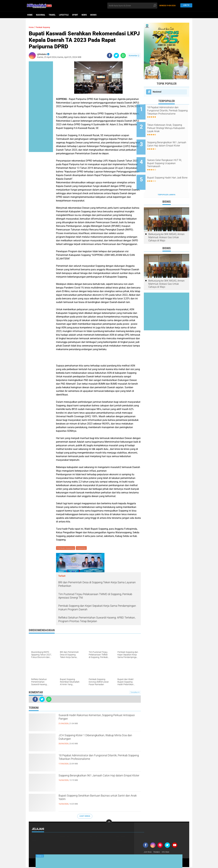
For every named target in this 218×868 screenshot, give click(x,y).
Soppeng (82, 548)
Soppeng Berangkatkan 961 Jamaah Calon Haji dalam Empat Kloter (99, 779)
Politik (64, 841)
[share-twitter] (116, 56)
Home (30, 15)
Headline (64, 837)
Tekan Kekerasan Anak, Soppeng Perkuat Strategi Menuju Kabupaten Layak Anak (168, 126)
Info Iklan (168, 853)
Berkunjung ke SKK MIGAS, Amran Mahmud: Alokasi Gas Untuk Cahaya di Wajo (166, 226)
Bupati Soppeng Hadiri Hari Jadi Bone (169, 170)
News (84, 15)
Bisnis (93, 15)
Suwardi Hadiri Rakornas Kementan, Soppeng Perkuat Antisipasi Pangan (97, 719)
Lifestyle (64, 15)
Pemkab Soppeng (47, 27)
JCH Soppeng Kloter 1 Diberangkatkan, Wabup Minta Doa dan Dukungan (98, 739)
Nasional (41, 15)
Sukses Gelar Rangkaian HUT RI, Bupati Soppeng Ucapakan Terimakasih (170, 156)
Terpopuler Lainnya (167, 183)
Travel (52, 15)
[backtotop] (109, 823)
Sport (75, 15)
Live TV (185, 6)
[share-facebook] (110, 56)
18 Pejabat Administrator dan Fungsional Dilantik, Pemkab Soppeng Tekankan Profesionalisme (93, 762)
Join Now (148, 853)
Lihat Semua (85, 817)
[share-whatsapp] (123, 56)
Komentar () (134, 56)
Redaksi (158, 853)
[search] (132, 6)
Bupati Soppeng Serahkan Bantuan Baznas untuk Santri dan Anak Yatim (95, 799)
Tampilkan (135, 693)
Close (40, 856)
